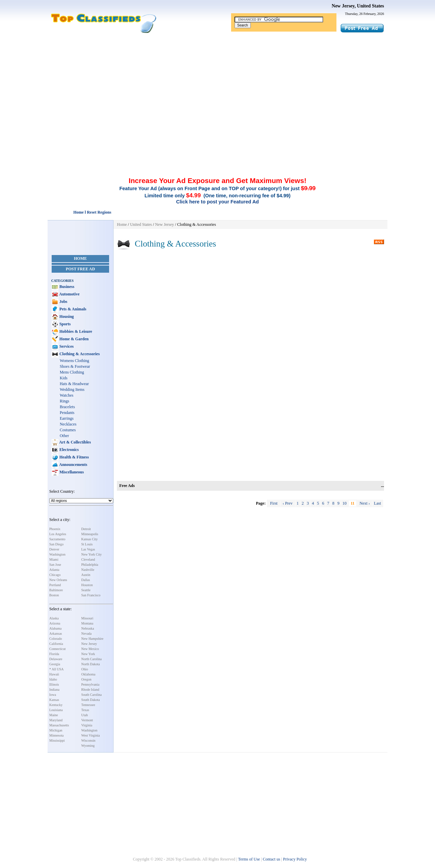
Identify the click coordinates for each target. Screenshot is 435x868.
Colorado (56, 639)
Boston (54, 595)
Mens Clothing (72, 372)
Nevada (86, 634)
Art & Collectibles (75, 442)
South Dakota (91, 700)
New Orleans (58, 580)
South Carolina (91, 695)
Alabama (55, 628)
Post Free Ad (81, 269)
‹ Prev (288, 503)
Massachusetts (59, 725)
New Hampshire (92, 639)
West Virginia (91, 735)
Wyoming (88, 746)
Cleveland (88, 559)
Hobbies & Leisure (75, 331)
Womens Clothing (75, 361)
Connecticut (57, 649)
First (274, 503)
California (56, 644)
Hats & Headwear (74, 384)
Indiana (54, 690)
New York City (91, 554)
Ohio (85, 669)
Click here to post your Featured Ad (217, 202)
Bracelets (67, 407)
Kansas (54, 700)
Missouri (87, 618)
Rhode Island (90, 690)
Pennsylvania (90, 684)
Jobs (63, 302)
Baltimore (56, 590)
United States (141, 224)
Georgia (55, 664)
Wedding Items (72, 390)
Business (66, 287)
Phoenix (55, 529)
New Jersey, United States (358, 6)
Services (66, 346)
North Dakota (91, 664)
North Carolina (91, 659)
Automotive (69, 294)
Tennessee (88, 705)
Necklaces (68, 424)
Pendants (67, 413)
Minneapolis (90, 534)
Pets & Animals (72, 309)
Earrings (67, 418)
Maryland (56, 720)
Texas (85, 710)
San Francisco (91, 595)
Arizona (55, 623)
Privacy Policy (295, 859)
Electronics (69, 450)
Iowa (53, 695)
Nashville (88, 570)
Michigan (56, 730)
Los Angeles (58, 534)
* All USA (56, 669)
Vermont (87, 720)
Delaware (56, 659)
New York (88, 654)
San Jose (55, 565)
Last (377, 503)
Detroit (86, 529)
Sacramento (57, 539)
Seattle (86, 590)
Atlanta (54, 570)
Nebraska (88, 628)
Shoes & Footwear (75, 366)
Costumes (68, 430)
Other (64, 436)
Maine (54, 715)
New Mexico (90, 649)
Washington (57, 554)
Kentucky (56, 705)
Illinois (54, 684)
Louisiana (56, 710)
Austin (86, 575)
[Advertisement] (217, 84)
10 (345, 503)
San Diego (56, 544)
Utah (84, 715)
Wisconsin (88, 740)
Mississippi (57, 740)
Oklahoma (88, 674)
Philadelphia (90, 565)
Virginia (87, 725)
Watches (67, 395)
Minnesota (56, 735)
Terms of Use (249, 859)
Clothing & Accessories (79, 354)
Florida (54, 654)
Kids (64, 378)
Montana (87, 623)
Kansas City (90, 539)
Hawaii (54, 674)
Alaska (54, 618)
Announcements (73, 465)
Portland (55, 585)
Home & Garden (74, 339)
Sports (65, 324)
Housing (66, 317)
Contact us (271, 859)
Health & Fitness (74, 457)
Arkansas (56, 634)
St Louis (87, 544)
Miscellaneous (71, 472)
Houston (87, 585)
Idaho (53, 679)
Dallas (86, 580)
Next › (365, 503)
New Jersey (89, 644)
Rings (65, 401)
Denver (54, 549)
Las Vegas (88, 549)
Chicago (55, 575)
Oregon (86, 679)
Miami (54, 559)
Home (81, 258)
